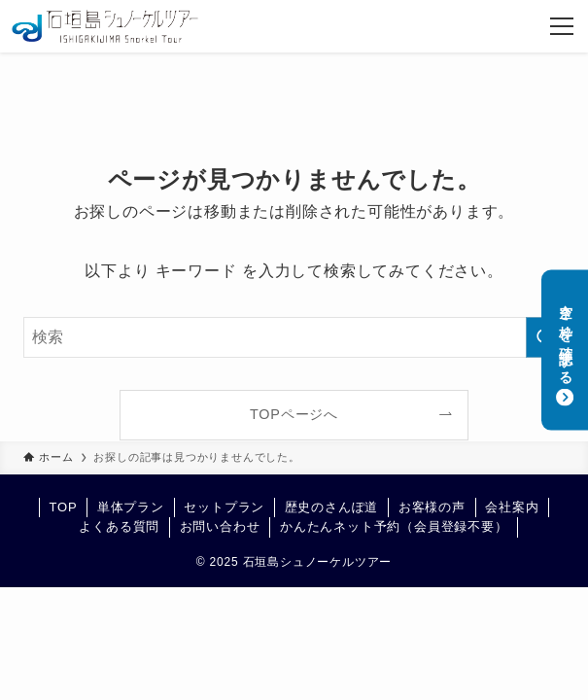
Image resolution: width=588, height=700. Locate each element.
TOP (63, 507)
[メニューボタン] (562, 26)
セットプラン (224, 507)
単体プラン (131, 507)
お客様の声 (432, 507)
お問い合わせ (220, 526)
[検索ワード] (294, 337)
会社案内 (512, 507)
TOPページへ (294, 414)
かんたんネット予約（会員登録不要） (394, 526)
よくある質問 (119, 526)
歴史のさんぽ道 (332, 507)
